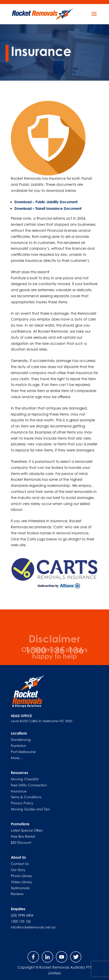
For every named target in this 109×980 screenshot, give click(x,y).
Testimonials (20, 888)
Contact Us (20, 864)
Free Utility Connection (29, 785)
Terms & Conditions (26, 797)
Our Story (18, 870)
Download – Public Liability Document (46, 202)
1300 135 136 (21, 921)
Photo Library (21, 876)
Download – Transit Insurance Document (48, 208)
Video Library (21, 882)
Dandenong (21, 740)
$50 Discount (21, 842)
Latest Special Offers (27, 830)
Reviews (17, 894)
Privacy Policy (22, 803)
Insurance (19, 791)
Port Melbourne (23, 752)
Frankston (18, 746)
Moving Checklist (25, 779)
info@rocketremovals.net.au (33, 927)
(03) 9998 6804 (22, 915)
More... (17, 758)
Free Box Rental (23, 836)
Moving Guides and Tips (30, 809)
